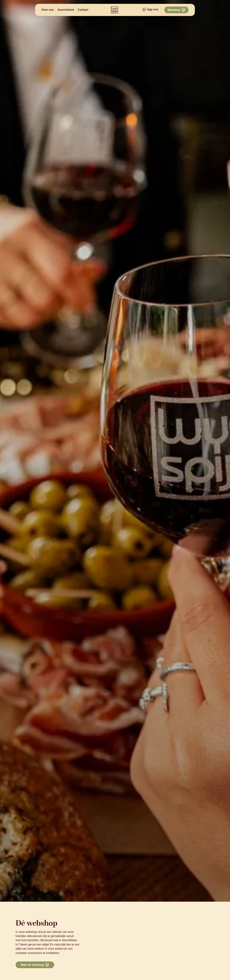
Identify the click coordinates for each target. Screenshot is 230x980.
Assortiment (66, 10)
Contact (83, 10)
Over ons (48, 10)
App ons (153, 10)
